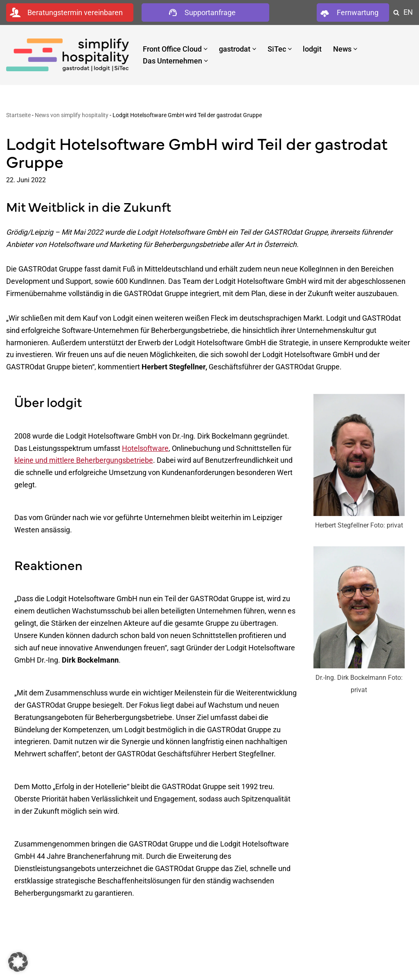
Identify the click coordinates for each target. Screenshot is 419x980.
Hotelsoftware (145, 452)
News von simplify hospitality (72, 115)
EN (408, 12)
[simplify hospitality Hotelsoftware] (68, 55)
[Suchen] (396, 12)
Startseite (18, 115)
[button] (206, 49)
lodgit (313, 49)
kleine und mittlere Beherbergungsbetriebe (84, 465)
